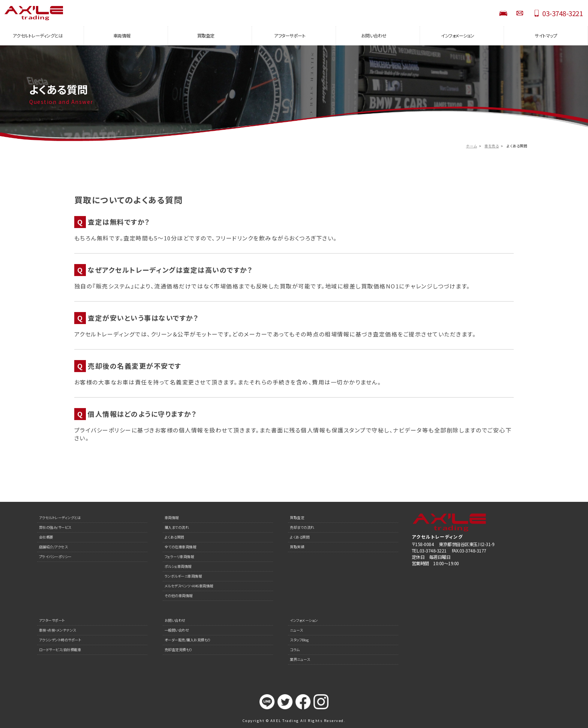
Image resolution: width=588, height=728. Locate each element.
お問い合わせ (520, 13)
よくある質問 (174, 537)
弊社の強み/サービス (55, 527)
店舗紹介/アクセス (53, 547)
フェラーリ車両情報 (179, 557)
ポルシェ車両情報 (178, 566)
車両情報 (172, 518)
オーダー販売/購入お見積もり (187, 640)
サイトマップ (546, 35)
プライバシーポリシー (55, 557)
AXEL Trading (73, 13)
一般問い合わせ (177, 630)
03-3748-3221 (562, 13)
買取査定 (297, 518)
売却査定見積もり (178, 650)
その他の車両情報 (179, 596)
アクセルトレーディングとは (60, 518)
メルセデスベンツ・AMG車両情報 (189, 586)
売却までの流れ (302, 527)
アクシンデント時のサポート (60, 640)
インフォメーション (304, 620)
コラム (295, 650)
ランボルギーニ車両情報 (183, 576)
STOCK (503, 13)
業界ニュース (300, 659)
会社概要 (46, 537)
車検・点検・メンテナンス (58, 630)
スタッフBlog (299, 640)
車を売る (492, 146)
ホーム (472, 146)
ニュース (296, 630)
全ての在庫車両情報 (181, 547)
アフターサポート (52, 620)
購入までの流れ (177, 527)
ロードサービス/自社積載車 (60, 650)
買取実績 (297, 547)
